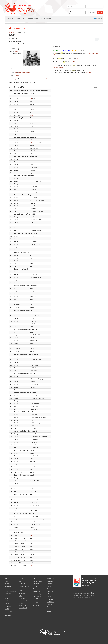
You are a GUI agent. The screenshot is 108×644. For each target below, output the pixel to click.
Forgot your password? (73, 13)
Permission (8, 606)
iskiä (26, 78)
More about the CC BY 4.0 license (82, 597)
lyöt (31, 99)
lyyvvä (13, 80)
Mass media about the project (10, 592)
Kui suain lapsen (58, 67)
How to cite (8, 615)
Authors (49, 597)
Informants (50, 594)
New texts (22, 598)
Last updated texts (24, 601)
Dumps (7, 604)
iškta (16, 73)
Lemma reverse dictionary (38, 602)
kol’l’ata (17, 75)
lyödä (31, 115)
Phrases (35, 589)
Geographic (50, 591)
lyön (31, 96)
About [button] (10, 19)
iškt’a (19, 73)
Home (7, 581)
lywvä (48, 78)
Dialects (49, 584)
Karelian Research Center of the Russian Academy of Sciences (90, 583)
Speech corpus (23, 584)
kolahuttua (34, 78)
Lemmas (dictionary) (39, 581)
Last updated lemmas (37, 597)
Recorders (50, 599)
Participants (9, 584)
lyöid (31, 143)
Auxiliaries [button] (46, 19)
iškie (29, 78)
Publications (9, 589)
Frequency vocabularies (23, 604)
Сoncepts (50, 604)
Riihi (78, 58)
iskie (22, 78)
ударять (17, 51)
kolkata (40, 78)
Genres (49, 589)
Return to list (13, 32)
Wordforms (36, 584)
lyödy (31, 566)
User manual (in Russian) (10, 612)
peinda (28, 73)
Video (21, 596)
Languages (50, 581)
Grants (7, 609)
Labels (49, 611)
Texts (21, 581)
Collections (22, 593)
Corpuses (50, 586)
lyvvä (22, 44)
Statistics (8, 601)
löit (34, 143)
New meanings (37, 594)
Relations (36, 586)
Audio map (22, 591)
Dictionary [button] (33, 19)
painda (24, 73)
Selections (36, 605)
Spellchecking (23, 608)
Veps (6, 596)
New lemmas (37, 591)
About (7, 579)
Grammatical (51, 602)
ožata (20, 80)
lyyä (16, 80)
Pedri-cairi (89, 72)
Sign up (69, 11)
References (8, 586)
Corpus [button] (21, 19)
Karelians (8, 598)
